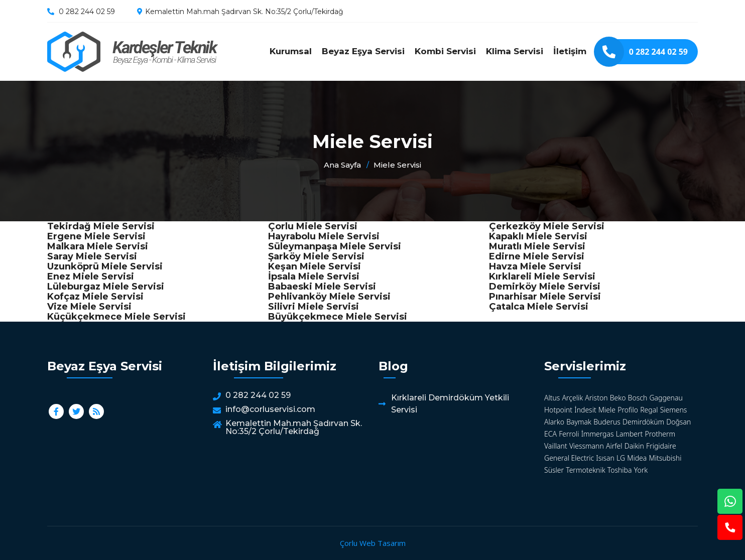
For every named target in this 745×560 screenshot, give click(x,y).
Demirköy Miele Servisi (545, 287)
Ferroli (569, 434)
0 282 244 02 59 (87, 12)
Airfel (614, 446)
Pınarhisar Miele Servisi (545, 297)
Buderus (607, 422)
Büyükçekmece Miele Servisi (338, 317)
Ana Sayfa (342, 165)
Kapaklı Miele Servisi (538, 236)
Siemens (674, 410)
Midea (637, 458)
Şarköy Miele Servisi (316, 256)
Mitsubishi (665, 458)
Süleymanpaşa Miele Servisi (335, 246)
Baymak (579, 422)
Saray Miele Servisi (92, 256)
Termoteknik (585, 470)
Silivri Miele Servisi (314, 307)
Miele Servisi (133, 52)
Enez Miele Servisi (91, 276)
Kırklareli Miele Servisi (542, 276)
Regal (649, 410)
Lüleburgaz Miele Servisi (106, 287)
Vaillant (556, 446)
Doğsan (678, 422)
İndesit (585, 410)
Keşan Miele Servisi (315, 266)
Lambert (630, 434)
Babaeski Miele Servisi (322, 287)
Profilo (628, 410)
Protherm (660, 434)
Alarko (554, 422)
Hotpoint (558, 410)
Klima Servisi (515, 51)
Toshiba (620, 470)
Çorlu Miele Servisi (313, 226)
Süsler (554, 470)
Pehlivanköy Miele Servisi (329, 297)
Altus (552, 398)
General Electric (569, 458)
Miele (607, 410)
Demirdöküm (643, 422)
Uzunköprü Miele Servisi (105, 266)
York (641, 470)
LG (621, 458)
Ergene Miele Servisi (96, 236)
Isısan (605, 458)
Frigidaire (661, 446)
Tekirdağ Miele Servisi (101, 226)
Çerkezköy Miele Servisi (547, 226)
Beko (618, 398)
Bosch (638, 398)
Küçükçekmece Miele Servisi (116, 317)
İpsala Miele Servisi (314, 276)
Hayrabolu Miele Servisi (324, 236)
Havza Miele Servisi (535, 266)
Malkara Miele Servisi (98, 246)
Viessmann (587, 446)
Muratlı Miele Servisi (537, 246)
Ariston (596, 398)
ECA (550, 434)
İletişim (570, 51)
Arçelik (573, 398)
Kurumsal (291, 51)
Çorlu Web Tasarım (373, 543)
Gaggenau (666, 398)
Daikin (634, 446)
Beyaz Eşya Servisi (363, 51)
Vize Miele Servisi (89, 307)
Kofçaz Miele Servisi (95, 297)
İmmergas (598, 434)
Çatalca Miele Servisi (539, 307)
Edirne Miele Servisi (537, 256)
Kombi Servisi (445, 51)
